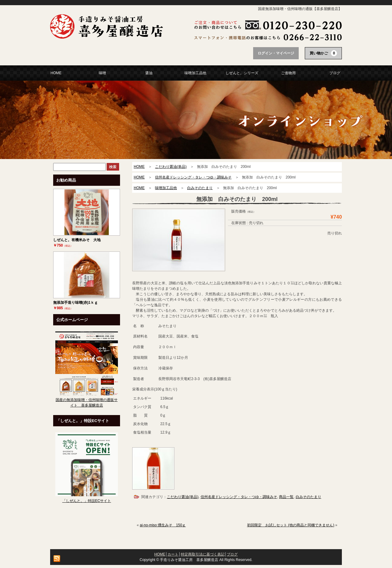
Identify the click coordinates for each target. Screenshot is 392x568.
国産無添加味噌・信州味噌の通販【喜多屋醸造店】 (300, 9)
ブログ (335, 73)
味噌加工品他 (195, 73)
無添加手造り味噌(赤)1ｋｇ (76, 303)
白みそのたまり (308, 497)
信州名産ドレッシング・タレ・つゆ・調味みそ (239, 497)
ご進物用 (288, 73)
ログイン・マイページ (276, 53)
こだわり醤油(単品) (183, 497)
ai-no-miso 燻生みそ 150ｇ (163, 525)
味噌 (102, 73)
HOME (56, 73)
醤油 (149, 73)
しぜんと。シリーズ (242, 73)
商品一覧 (286, 497)
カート (173, 554)
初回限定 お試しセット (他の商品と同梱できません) (291, 525)
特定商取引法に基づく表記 (203, 554)
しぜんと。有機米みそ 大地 (77, 240)
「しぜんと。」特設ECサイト (87, 501)
